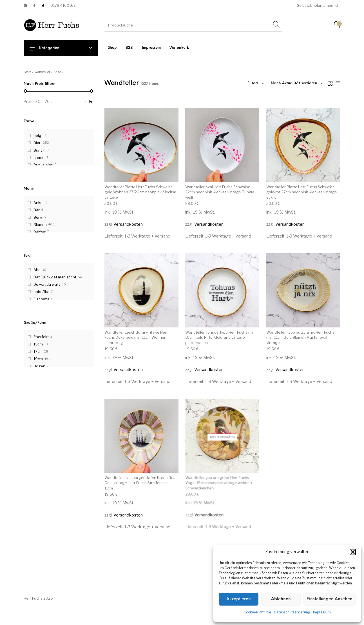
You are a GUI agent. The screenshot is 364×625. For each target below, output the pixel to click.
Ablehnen (281, 599)
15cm (38, 344)
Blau (37, 143)
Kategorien (53, 48)
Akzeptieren (239, 599)
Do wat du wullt (47, 284)
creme (39, 158)
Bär (37, 210)
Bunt (38, 150)
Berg (38, 217)
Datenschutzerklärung (292, 612)
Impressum (322, 612)
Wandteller (42, 72)
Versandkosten (128, 224)
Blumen (40, 225)
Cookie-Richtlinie (257, 612)
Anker (39, 203)
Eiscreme (42, 299)
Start (27, 72)
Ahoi (37, 270)
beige (39, 136)
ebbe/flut (42, 292)
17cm (38, 351)
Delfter (40, 232)
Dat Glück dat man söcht (55, 277)
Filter (89, 102)
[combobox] (297, 83)
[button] (353, 552)
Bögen (39, 366)
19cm (38, 359)
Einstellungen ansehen (330, 599)
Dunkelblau (43, 165)
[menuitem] (112, 48)
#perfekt (41, 337)
